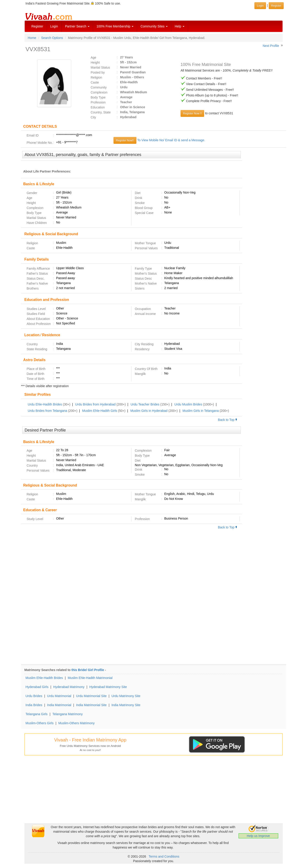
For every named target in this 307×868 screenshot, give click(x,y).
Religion (96, 77)
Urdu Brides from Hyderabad (95, 404)
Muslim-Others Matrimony (77, 723)
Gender (32, 193)
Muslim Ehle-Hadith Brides (44, 678)
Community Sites (154, 26)
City (93, 117)
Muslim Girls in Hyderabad (149, 411)
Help (180, 26)
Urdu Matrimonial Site (91, 696)
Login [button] (260, 6)
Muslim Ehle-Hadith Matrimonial (90, 678)
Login (54, 26)
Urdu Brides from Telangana (48, 411)
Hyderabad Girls (37, 687)
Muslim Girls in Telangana (201, 411)
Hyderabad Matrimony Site (108, 687)
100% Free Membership (115, 26)
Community (99, 87)
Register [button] (276, 6)
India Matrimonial (59, 705)
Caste (95, 82)
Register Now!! (125, 140)
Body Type (98, 97)
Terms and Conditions (164, 856)
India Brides (34, 705)
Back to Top (228, 420)
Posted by (98, 72)
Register (37, 26)
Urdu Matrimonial (59, 696)
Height (95, 62)
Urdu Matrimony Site (126, 696)
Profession (98, 102)
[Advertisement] (264, 220)
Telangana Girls (37, 714)
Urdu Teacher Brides (145, 404)
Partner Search (77, 26)
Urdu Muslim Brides (188, 404)
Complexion (99, 92)
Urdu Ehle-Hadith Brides (45, 404)
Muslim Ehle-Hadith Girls (100, 411)
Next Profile (271, 46)
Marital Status (100, 67)
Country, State (101, 112)
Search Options (52, 38)
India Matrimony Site (126, 705)
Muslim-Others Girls (40, 723)
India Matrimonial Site (91, 705)
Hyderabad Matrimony (69, 687)
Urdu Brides (34, 696)
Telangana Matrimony (68, 714)
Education (98, 107)
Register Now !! (192, 113)
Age (93, 58)
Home (32, 38)
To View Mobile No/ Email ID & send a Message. (171, 140)
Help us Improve (258, 836)
